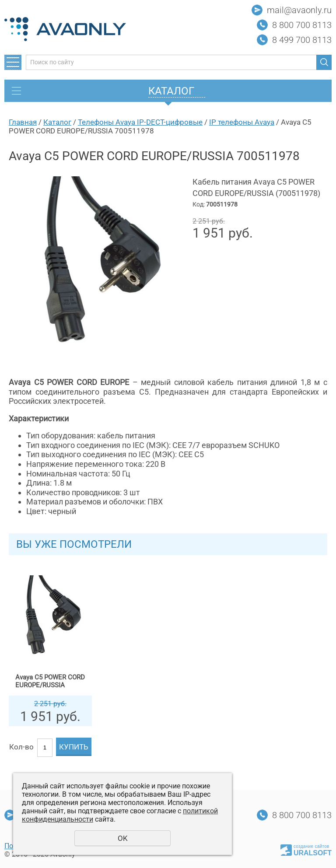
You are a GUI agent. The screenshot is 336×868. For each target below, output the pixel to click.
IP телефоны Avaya (242, 122)
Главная (23, 122)
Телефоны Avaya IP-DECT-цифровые (140, 122)
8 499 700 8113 (302, 40)
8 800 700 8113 (302, 25)
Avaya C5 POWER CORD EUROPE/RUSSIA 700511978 (50, 681)
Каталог (57, 122)
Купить (74, 747)
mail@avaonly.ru (299, 10)
